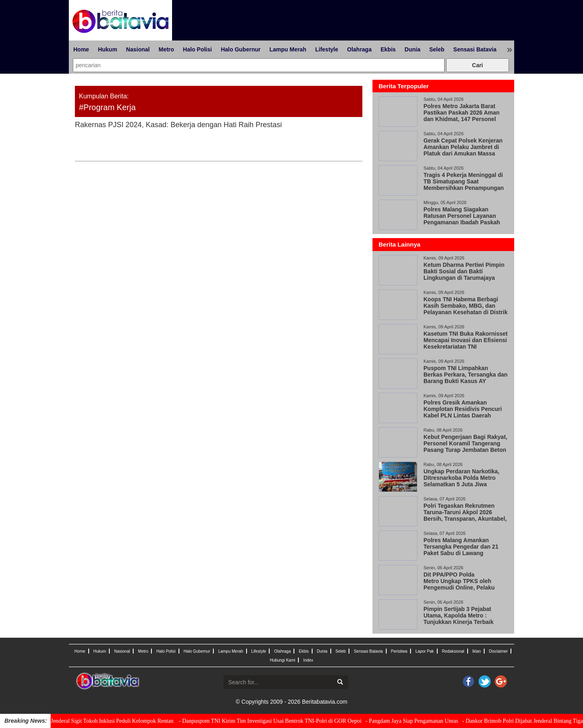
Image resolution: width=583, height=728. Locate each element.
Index (308, 660)
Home (81, 49)
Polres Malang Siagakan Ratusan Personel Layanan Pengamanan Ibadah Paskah (462, 216)
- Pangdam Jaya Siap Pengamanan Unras (419, 721)
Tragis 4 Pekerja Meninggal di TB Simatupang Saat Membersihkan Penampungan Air (464, 185)
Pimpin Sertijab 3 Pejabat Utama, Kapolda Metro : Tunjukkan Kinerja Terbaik (459, 615)
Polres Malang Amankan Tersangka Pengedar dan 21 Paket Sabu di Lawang (461, 547)
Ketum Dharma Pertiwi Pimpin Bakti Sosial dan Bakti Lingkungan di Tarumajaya (464, 271)
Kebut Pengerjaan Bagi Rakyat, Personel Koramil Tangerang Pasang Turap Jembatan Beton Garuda (465, 447)
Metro (166, 49)
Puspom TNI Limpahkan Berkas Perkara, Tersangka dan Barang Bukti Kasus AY (466, 375)
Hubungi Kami (282, 660)
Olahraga (359, 49)
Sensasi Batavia (475, 49)
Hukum (107, 49)
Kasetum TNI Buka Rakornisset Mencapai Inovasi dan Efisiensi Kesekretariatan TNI (466, 340)
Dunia (412, 49)
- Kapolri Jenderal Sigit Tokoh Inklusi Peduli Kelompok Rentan (109, 721)
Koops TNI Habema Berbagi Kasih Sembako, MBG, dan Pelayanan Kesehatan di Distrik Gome (466, 309)
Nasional (138, 49)
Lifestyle (327, 49)
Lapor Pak (425, 651)
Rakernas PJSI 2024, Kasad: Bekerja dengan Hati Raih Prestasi (178, 125)
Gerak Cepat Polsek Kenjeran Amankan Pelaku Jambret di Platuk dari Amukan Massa (463, 147)
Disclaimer (498, 651)
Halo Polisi (198, 49)
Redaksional (453, 651)
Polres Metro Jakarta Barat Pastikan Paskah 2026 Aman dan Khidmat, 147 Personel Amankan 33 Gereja (462, 116)
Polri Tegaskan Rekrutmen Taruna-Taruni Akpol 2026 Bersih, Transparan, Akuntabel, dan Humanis (465, 515)
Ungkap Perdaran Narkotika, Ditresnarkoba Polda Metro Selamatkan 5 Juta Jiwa (462, 478)
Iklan (476, 651)
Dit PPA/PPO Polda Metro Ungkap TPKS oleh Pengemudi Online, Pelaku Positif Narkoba (459, 584)
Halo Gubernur (240, 49)
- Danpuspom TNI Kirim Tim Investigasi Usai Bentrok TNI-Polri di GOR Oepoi (278, 721)
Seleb (437, 49)
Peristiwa (399, 651)
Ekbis (388, 49)
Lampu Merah (288, 49)
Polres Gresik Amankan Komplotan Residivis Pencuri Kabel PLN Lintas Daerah (463, 409)
